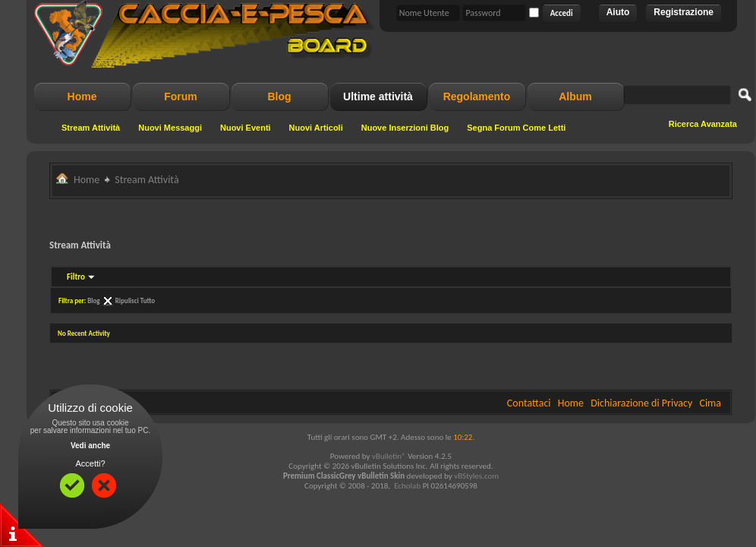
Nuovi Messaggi (170, 128)
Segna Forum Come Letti (516, 128)
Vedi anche (90, 446)
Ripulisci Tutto (135, 300)
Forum (181, 96)
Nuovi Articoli (316, 128)
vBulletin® (389, 456)
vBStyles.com (476, 476)
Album (575, 96)
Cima (710, 403)
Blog (279, 96)
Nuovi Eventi (246, 128)
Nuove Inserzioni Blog (405, 128)
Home (82, 96)
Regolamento (477, 96)
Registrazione (684, 12)
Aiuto (618, 12)
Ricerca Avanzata (703, 124)
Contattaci (529, 403)
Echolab (407, 486)
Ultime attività (378, 96)
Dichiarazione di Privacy (641, 403)
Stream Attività (91, 128)
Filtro (76, 277)
